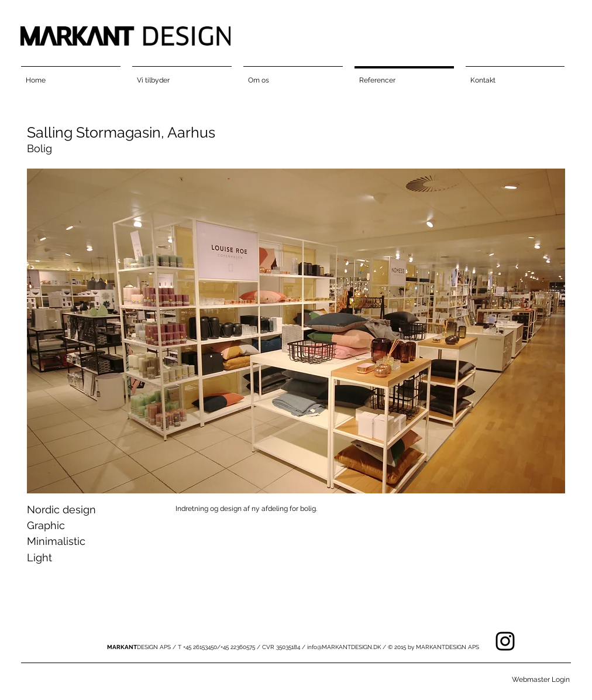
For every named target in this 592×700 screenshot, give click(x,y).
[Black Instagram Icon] (505, 641)
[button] (296, 331)
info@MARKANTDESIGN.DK (344, 647)
